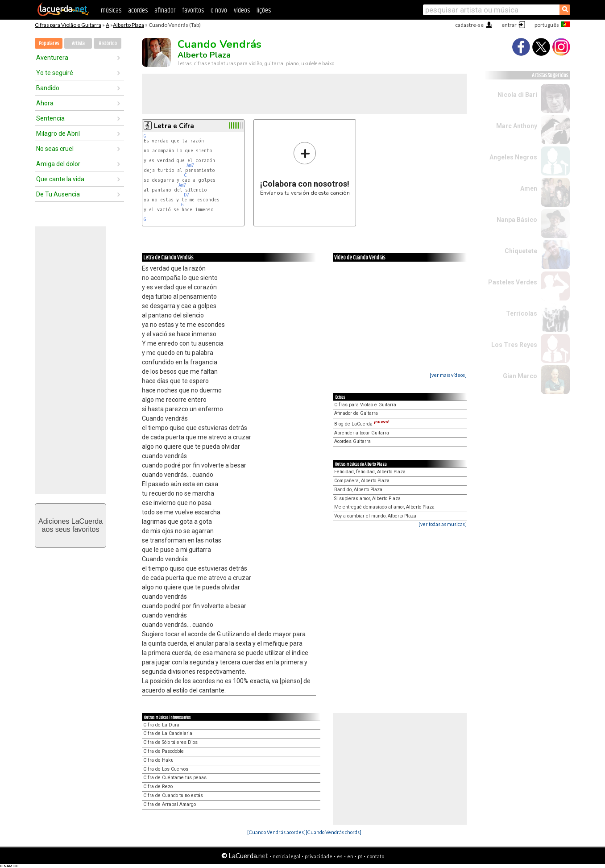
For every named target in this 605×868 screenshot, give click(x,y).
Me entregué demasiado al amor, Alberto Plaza (384, 507)
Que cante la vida (60, 179)
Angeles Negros (513, 157)
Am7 (190, 165)
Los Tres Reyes (514, 345)
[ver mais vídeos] (448, 375)
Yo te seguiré (55, 73)
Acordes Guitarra (352, 441)
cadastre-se (469, 25)
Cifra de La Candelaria (168, 733)
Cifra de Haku (158, 760)
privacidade (319, 856)
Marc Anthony (517, 126)
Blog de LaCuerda (362, 424)
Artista (78, 44)
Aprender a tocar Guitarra (362, 433)
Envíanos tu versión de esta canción (305, 169)
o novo (219, 10)
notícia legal (286, 856)
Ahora (45, 103)
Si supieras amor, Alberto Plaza (367, 499)
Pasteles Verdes (513, 282)
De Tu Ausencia (58, 194)
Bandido (48, 88)
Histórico (108, 44)
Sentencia (50, 118)
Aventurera (52, 58)
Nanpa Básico (517, 220)
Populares (49, 44)
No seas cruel (55, 149)
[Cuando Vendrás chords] (334, 832)
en (350, 856)
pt (360, 856)
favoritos (193, 10)
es (340, 856)
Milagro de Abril (58, 134)
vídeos (242, 10)
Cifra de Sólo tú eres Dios (170, 742)
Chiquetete (521, 251)
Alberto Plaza (128, 25)
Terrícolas (522, 313)
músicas (111, 10)
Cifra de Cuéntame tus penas (175, 778)
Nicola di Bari (517, 95)
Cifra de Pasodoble (164, 751)
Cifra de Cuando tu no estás (173, 795)
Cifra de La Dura (161, 725)
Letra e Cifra (174, 126)
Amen (529, 188)
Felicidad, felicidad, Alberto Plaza (370, 472)
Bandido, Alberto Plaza (358, 490)
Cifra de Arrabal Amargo (170, 804)
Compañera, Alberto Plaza (362, 481)
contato (375, 856)
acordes (138, 10)
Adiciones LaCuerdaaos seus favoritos (70, 525)
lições (264, 10)
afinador (165, 10)
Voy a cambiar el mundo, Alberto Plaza (375, 516)
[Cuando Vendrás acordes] (276, 832)
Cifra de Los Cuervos (166, 769)
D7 (186, 195)
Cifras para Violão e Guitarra (68, 25)
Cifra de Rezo (158, 787)
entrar (509, 25)
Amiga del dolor (58, 164)
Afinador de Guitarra (356, 413)
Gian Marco (520, 376)
